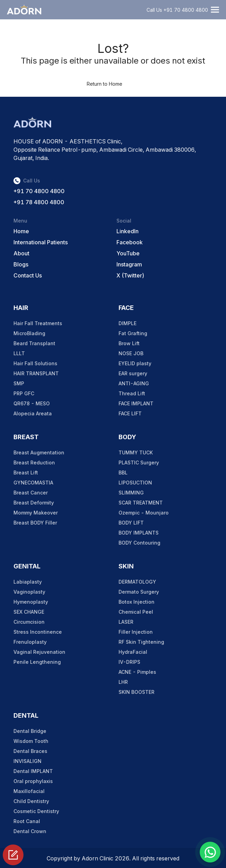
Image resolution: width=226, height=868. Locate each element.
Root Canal (27, 821)
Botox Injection (136, 602)
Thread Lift (132, 393)
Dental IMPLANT (33, 771)
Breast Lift (26, 473)
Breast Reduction (34, 463)
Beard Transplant (34, 343)
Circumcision (29, 622)
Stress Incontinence (38, 632)
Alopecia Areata (33, 413)
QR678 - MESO (32, 403)
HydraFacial (133, 652)
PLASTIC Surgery (139, 463)
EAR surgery (133, 373)
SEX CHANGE (29, 612)
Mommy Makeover (36, 513)
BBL (123, 473)
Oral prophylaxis (33, 781)
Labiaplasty (28, 582)
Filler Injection (136, 632)
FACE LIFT (130, 413)
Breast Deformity (34, 503)
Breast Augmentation (39, 452)
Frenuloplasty (30, 642)
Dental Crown (30, 831)
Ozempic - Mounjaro (144, 513)
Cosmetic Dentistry (36, 811)
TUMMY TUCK (136, 452)
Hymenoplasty (31, 602)
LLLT (19, 353)
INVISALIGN (27, 761)
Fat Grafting (133, 333)
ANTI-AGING (134, 383)
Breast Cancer (31, 493)
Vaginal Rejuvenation (39, 652)
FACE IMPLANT (136, 403)
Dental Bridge (30, 731)
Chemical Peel (136, 612)
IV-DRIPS (129, 662)
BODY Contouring (139, 543)
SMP (19, 383)
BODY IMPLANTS (139, 533)
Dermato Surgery (139, 592)
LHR (123, 682)
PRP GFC (24, 393)
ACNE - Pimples (137, 672)
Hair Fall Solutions (35, 363)
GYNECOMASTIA (33, 483)
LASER (126, 622)
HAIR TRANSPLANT (36, 373)
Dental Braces (30, 751)
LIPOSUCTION (135, 483)
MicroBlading (29, 333)
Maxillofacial (29, 791)
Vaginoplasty (29, 592)
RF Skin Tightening (141, 642)
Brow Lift (129, 343)
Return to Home (105, 84)
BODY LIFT (131, 523)
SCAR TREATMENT (141, 503)
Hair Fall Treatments (38, 323)
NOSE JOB (131, 353)
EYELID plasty (135, 363)
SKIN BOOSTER (136, 692)
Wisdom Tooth (31, 741)
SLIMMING (131, 493)
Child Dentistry (31, 801)
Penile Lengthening (37, 662)
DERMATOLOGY (137, 582)
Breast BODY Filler (35, 523)
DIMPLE (128, 323)
